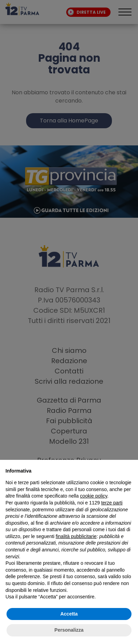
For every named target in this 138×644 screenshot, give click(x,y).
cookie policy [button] (94, 496)
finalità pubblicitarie (76, 536)
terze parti (112, 503)
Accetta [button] (69, 614)
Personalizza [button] (69, 630)
